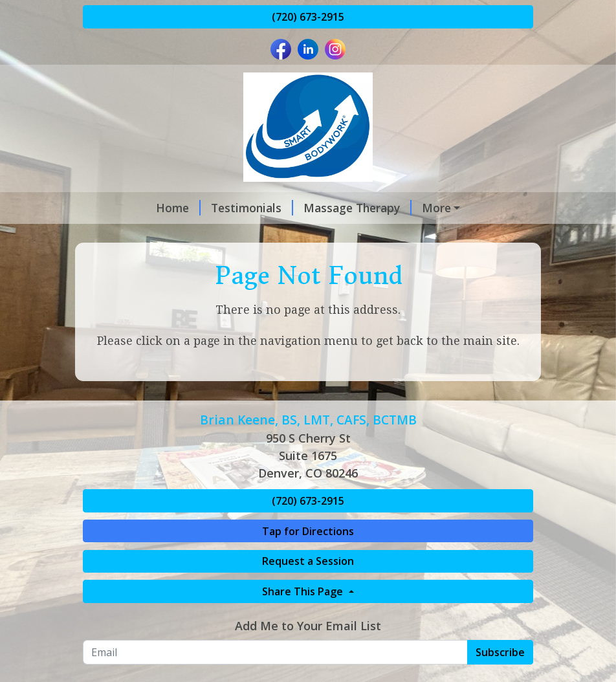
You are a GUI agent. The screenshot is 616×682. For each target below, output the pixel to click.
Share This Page (304, 646)
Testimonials (189, 208)
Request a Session (308, 616)
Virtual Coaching (144, 236)
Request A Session (261, 236)
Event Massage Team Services (416, 236)
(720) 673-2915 (308, 17)
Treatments (397, 208)
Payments (126, 263)
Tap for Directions (308, 586)
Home (115, 208)
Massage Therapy (295, 208)
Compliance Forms (219, 263)
